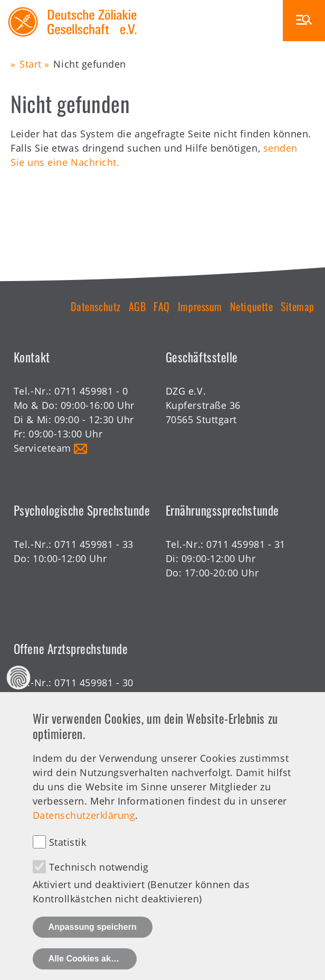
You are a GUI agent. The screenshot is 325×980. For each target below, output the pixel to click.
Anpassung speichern (93, 948)
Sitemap (298, 306)
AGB (137, 306)
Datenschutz (96, 306)
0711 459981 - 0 (91, 391)
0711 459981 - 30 (94, 683)
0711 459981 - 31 (246, 544)
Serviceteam (42, 448)
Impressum (200, 306)
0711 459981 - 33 (94, 544)
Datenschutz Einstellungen (19, 698)
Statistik (68, 863)
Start (31, 64)
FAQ (162, 306)
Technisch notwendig (99, 888)
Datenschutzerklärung (84, 836)
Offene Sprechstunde (63, 697)
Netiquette (251, 306)
